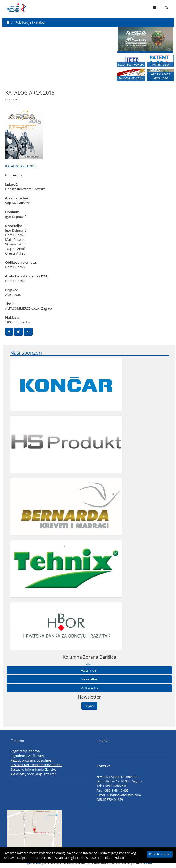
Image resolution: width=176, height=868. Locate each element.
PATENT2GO (160, 65)
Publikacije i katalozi (30, 22)
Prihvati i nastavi (160, 854)
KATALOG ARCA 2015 (21, 166)
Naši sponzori (26, 353)
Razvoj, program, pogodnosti (32, 760)
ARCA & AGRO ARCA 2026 (160, 76)
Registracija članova (25, 751)
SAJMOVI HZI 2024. (131, 78)
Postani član (89, 670)
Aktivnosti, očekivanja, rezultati (34, 774)
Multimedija (89, 688)
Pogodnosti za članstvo (28, 756)
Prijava (89, 706)
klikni (89, 664)
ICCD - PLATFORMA (131, 65)
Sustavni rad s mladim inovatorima (36, 765)
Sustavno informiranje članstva (34, 769)
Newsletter (89, 679)
